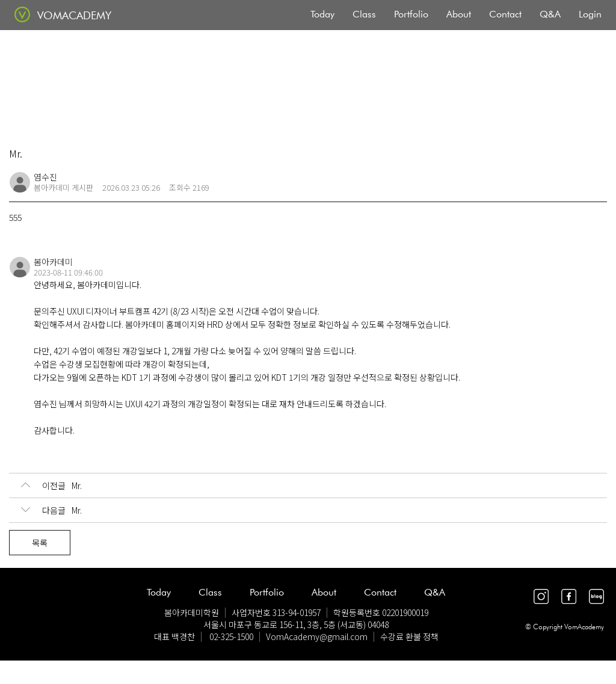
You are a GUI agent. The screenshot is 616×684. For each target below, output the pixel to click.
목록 (40, 543)
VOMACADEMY (74, 15)
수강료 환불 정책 (409, 636)
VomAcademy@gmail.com (317, 636)
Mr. (51, 485)
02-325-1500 (231, 636)
